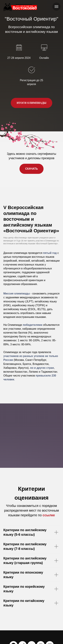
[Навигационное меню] (56, 7)
